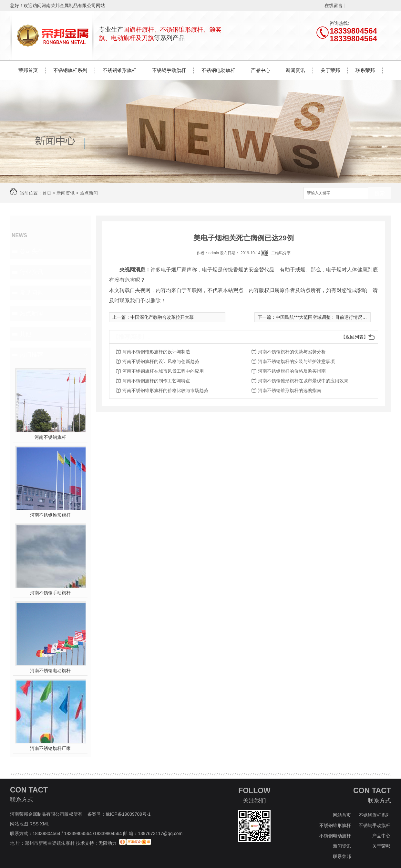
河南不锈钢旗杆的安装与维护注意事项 (296, 361)
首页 (47, 193)
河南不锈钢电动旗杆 (50, 671)
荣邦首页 (28, 70)
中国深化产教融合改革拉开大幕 (162, 317)
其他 (26, 334)
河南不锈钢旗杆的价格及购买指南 (292, 371)
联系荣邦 (365, 70)
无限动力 (108, 843)
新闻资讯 (295, 70)
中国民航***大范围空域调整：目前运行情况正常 (324, 317)
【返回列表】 (355, 337)
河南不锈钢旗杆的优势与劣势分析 (292, 352)
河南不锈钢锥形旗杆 (50, 515)
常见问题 (31, 293)
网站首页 (342, 815)
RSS (35, 824)
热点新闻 (89, 193)
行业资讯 (31, 272)
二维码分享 (281, 253)
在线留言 (334, 5)
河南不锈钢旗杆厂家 (50, 748)
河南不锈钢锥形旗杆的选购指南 (290, 390)
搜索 (380, 193)
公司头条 (31, 251)
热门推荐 (31, 355)
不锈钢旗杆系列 (70, 70)
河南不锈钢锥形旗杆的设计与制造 (156, 352)
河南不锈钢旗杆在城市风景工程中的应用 (163, 371)
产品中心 (261, 70)
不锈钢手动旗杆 (169, 70)
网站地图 (19, 824)
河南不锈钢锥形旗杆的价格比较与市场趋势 (165, 390)
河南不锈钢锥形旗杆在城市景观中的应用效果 (303, 381)
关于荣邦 (330, 70)
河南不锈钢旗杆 (50, 437)
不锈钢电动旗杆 (218, 70)
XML (45, 824)
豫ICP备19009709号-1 (128, 814)
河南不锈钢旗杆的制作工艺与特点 (156, 381)
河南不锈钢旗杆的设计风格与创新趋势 (161, 361)
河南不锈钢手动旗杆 (50, 593)
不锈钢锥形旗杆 (120, 70)
